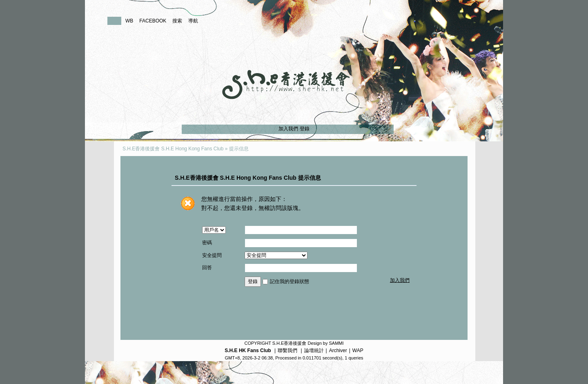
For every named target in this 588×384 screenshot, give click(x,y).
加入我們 (288, 129)
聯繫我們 (287, 351)
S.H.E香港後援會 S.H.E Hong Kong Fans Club (173, 149)
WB (129, 21)
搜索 (177, 21)
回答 (207, 268)
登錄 (305, 129)
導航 (193, 21)
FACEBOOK (153, 21)
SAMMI (336, 343)
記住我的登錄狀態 (290, 281)
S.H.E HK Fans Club (248, 351)
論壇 (114, 21)
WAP (358, 351)
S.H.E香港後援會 (290, 343)
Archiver (338, 351)
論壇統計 (314, 351)
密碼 (207, 243)
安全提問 (212, 255)
